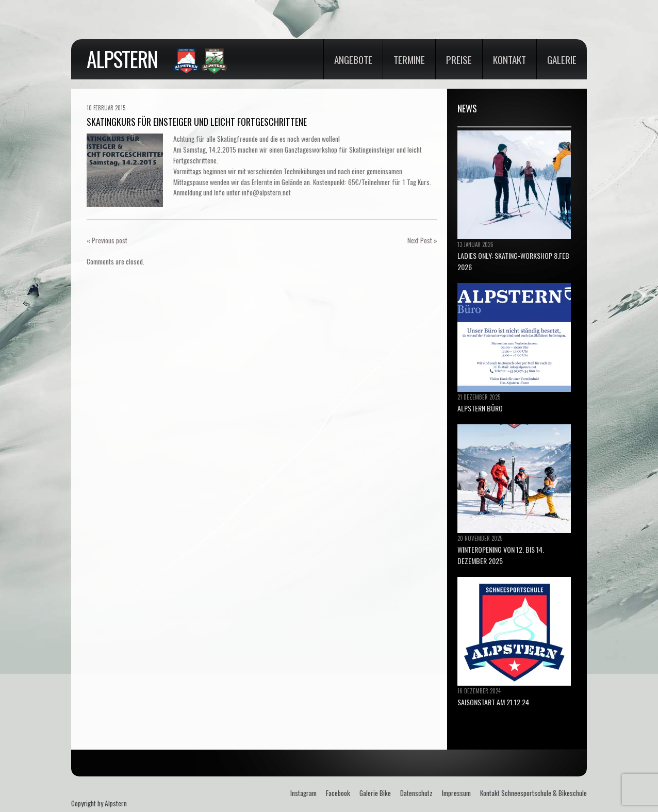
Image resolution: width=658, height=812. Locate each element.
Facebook (338, 793)
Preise (459, 59)
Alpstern (122, 59)
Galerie (562, 59)
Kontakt (509, 59)
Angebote (353, 59)
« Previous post (107, 240)
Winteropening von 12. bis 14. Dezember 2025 (501, 555)
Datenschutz (416, 793)
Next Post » (422, 240)
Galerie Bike (375, 793)
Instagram (303, 793)
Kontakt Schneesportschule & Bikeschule (533, 793)
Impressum (456, 793)
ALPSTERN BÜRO (480, 408)
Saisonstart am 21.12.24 (493, 702)
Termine (409, 59)
